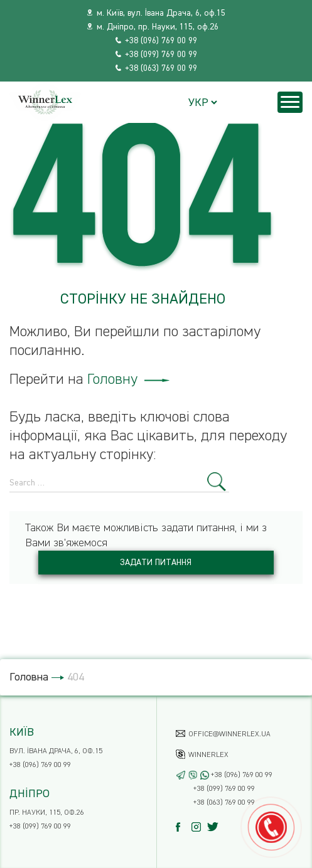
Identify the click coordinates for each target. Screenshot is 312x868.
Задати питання (156, 563)
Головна (29, 677)
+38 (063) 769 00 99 (161, 68)
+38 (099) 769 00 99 (161, 55)
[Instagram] (199, 827)
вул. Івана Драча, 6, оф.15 (56, 751)
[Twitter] (215, 827)
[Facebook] (184, 827)
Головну (128, 379)
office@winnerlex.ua (229, 734)
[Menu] (290, 102)
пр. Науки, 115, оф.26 (47, 813)
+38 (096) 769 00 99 (161, 41)
